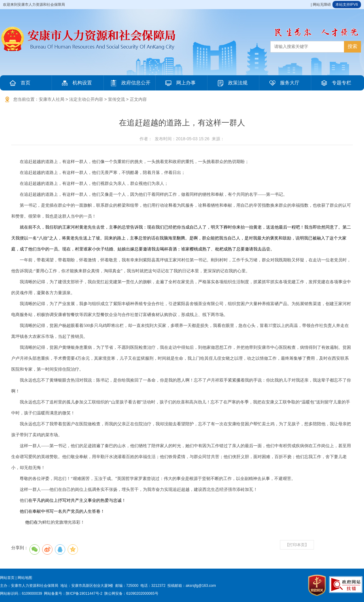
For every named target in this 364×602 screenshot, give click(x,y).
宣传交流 (116, 99)
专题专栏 (335, 83)
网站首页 (7, 578)
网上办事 (180, 83)
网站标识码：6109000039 (21, 593)
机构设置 (76, 83)
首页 (19, 83)
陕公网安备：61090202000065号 (131, 593)
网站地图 (25, 578)
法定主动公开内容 (86, 99)
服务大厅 (284, 83)
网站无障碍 (322, 5)
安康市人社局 (52, 99)
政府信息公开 (130, 83)
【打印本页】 (297, 545)
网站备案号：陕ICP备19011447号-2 (73, 593)
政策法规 (232, 83)
